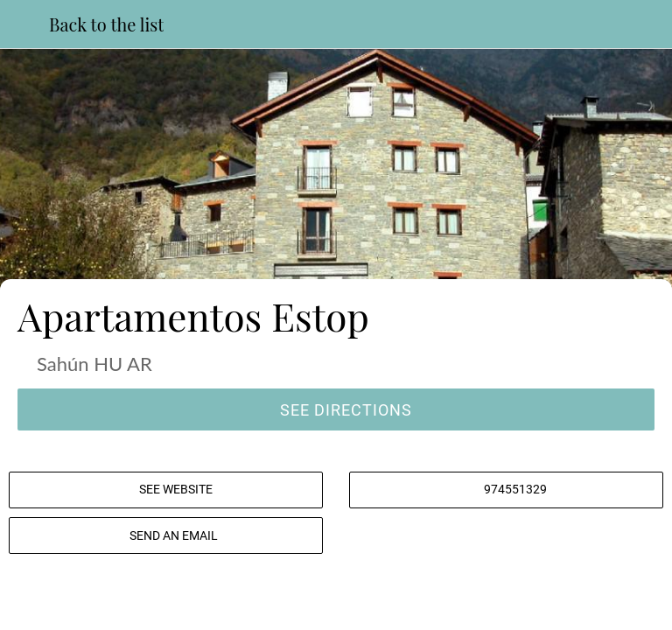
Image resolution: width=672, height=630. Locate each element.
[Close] (24, 24)
